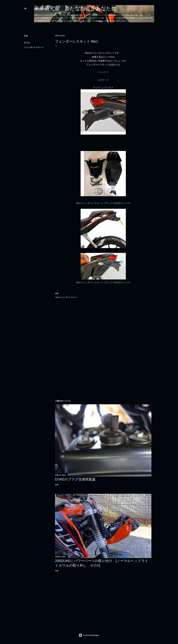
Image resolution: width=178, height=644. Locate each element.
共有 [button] (26, 36)
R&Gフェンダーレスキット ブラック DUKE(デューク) (103, 203)
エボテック (103, 80)
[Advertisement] (103, 326)
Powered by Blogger (89, 635)
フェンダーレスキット (34, 47)
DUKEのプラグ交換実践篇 (75, 479)
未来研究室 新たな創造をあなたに (75, 8)
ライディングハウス (103, 87)
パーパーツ (103, 72)
